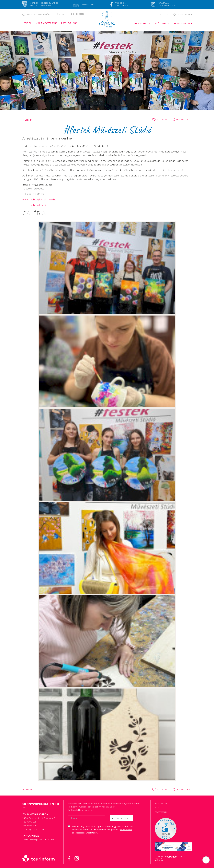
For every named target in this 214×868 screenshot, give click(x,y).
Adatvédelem (161, 812)
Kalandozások (46, 23)
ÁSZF (157, 808)
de (168, 14)
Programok (142, 24)
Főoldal (60, 14)
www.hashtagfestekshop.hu (39, 200)
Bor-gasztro (183, 24)
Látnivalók (69, 23)
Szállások (162, 24)
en (164, 14)
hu (160, 14)
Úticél (27, 23)
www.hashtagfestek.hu (36, 205)
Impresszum (161, 803)
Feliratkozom (122, 818)
